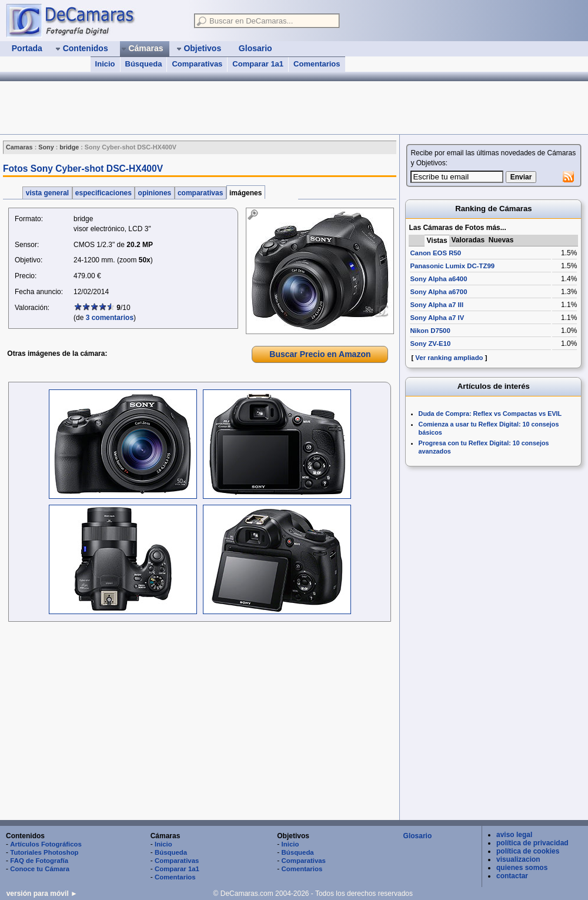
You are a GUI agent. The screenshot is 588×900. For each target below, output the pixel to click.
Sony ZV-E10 (430, 344)
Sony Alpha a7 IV (437, 318)
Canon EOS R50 (435, 253)
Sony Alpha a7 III (437, 305)
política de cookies (528, 851)
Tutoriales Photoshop (44, 852)
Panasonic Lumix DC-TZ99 (452, 266)
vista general (47, 193)
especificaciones (104, 193)
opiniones (154, 193)
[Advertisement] (214, 108)
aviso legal (514, 835)
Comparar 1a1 (258, 64)
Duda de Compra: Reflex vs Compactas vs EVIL (490, 414)
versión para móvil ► (42, 894)
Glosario (418, 836)
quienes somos (522, 868)
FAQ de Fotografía (39, 861)
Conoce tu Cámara (40, 869)
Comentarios (317, 64)
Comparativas (197, 64)
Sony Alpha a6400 (438, 279)
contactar (512, 876)
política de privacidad (532, 843)
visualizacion (518, 859)
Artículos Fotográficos (46, 844)
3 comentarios (110, 318)
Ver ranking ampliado (449, 358)
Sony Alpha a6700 (438, 292)
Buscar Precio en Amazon (320, 354)
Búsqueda (144, 64)
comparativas (201, 193)
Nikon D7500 (430, 331)
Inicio (105, 64)
